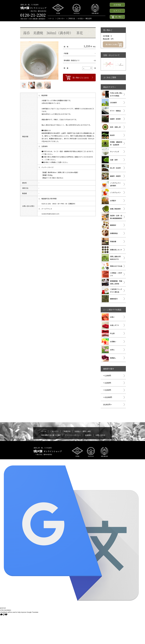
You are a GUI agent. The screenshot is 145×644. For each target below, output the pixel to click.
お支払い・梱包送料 (85, 18)
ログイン (117, 11)
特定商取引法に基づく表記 (51, 435)
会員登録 (117, 5)
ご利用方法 (71, 18)
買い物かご (117, 17)
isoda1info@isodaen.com (50, 214)
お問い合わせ (100, 435)
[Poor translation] (5, 615)
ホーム (52, 18)
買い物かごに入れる (81, 78)
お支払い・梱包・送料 (83, 431)
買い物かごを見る (114, 45)
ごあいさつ (61, 18)
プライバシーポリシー (73, 435)
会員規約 (88, 435)
